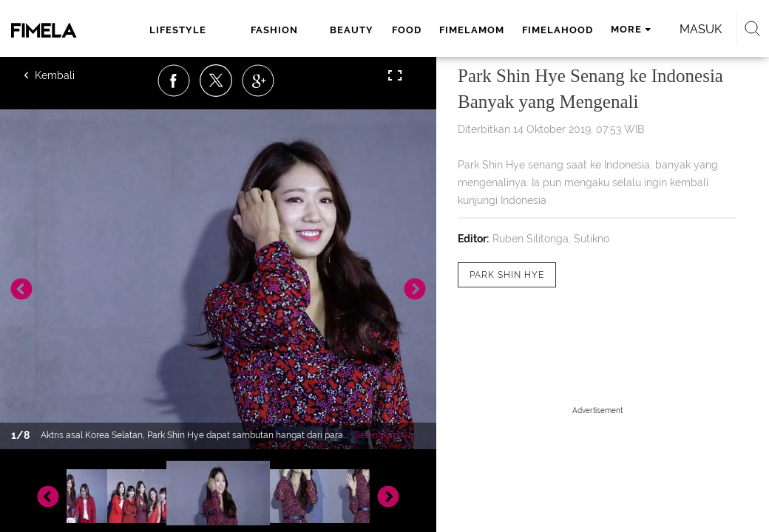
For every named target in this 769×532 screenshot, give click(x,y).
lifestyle (178, 30)
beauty (352, 30)
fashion (274, 30)
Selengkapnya (384, 435)
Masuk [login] (701, 29)
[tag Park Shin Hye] (507, 275)
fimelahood (558, 30)
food (407, 30)
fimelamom (472, 30)
